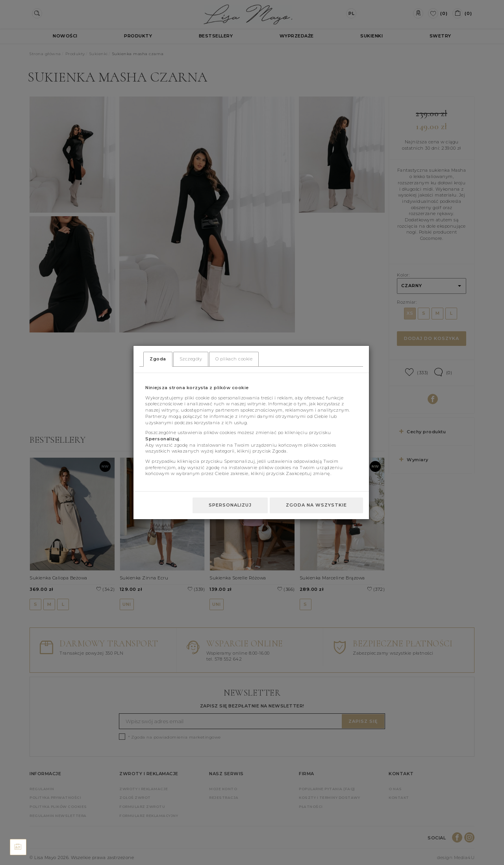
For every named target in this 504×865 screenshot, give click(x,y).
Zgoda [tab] (158, 359)
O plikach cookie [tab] (234, 359)
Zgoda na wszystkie (316, 505)
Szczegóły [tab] (191, 359)
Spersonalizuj (230, 505)
